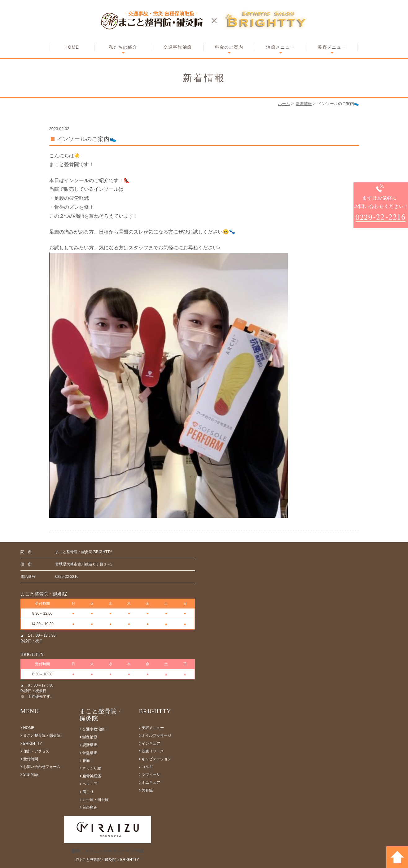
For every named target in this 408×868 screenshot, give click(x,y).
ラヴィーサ (151, 774)
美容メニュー (332, 47)
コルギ (147, 767)
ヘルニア (90, 784)
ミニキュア (151, 783)
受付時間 (31, 759)
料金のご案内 (229, 47)
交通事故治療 (178, 47)
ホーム (284, 104)
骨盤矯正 (90, 753)
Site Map (31, 774)
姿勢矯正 (90, 745)
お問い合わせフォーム (42, 767)
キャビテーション (156, 759)
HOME (72, 47)
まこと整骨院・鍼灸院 (42, 735)
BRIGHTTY (33, 744)
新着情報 (304, 104)
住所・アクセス (36, 751)
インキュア (151, 744)
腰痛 (86, 761)
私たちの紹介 (123, 47)
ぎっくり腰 (92, 768)
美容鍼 (147, 790)
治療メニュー (280, 47)
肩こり (88, 792)
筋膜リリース (153, 751)
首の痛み (90, 807)
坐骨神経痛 (92, 776)
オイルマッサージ (156, 735)
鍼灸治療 (90, 737)
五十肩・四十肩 (95, 800)
